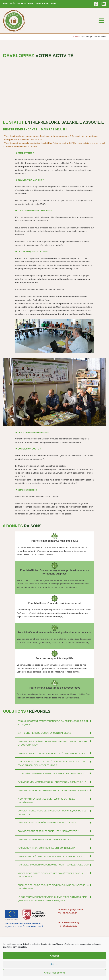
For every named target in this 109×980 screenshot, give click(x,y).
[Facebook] (96, 4)
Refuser (54, 964)
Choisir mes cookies (54, 973)
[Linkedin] (104, 4)
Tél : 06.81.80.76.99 (68, 926)
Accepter (54, 956)
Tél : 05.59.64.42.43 (68, 913)
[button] (55, 723)
